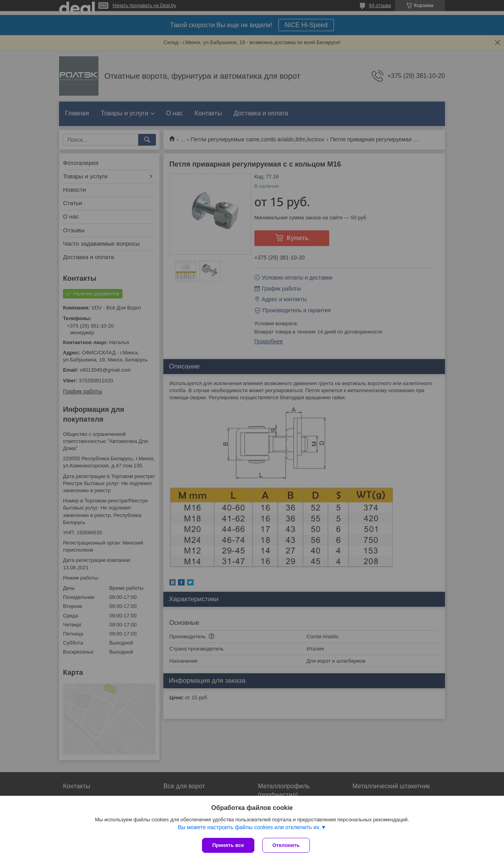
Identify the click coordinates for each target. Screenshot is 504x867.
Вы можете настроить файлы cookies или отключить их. (249, 827)
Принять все (228, 845)
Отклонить (286, 845)
